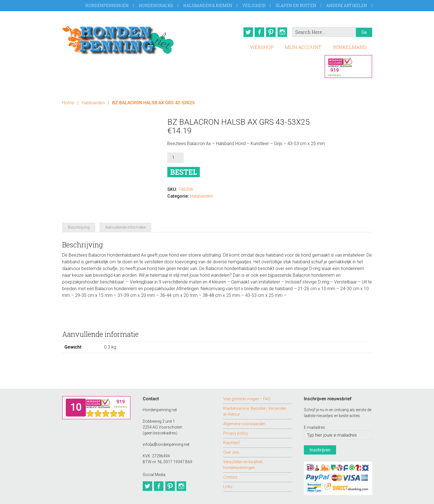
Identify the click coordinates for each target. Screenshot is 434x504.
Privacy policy (236, 418)
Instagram (283, 32)
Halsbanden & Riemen (208, 5)
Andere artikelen (347, 5)
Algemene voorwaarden (244, 408)
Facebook (258, 32)
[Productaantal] (175, 156)
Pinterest (271, 32)
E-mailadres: (315, 412)
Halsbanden (93, 101)
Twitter (245, 32)
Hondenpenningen (107, 5)
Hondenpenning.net (118, 38)
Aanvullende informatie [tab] (125, 212)
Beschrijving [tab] (79, 212)
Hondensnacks (156, 5)
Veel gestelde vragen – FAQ (247, 383)
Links (228, 471)
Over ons (231, 437)
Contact (230, 462)
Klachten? (232, 427)
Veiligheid (254, 5)
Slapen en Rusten (296, 5)
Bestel (184, 171)
